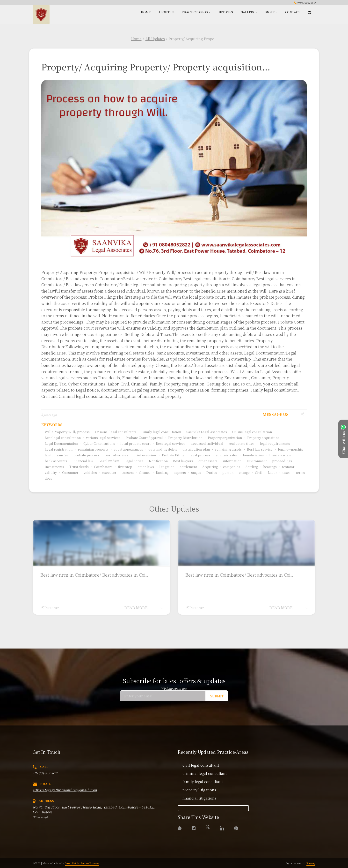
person (226, 472)
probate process (85, 455)
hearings (268, 467)
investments (53, 467)
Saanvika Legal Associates (205, 432)
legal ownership (289, 449)
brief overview (143, 455)
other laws (144, 467)
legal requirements (273, 443)
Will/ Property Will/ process (65, 432)
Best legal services (169, 443)
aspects (178, 472)
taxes (285, 472)
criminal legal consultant (205, 773)
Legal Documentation (60, 443)
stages (194, 472)
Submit (217, 696)
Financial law (81, 461)
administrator (225, 455)
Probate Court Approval (143, 438)
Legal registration (57, 449)
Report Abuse (293, 863)
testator (286, 467)
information (230, 461)
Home (136, 39)
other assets (206, 461)
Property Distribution (184, 438)
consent (126, 472)
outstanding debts (161, 449)
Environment (255, 461)
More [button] (270, 12)
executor (108, 472)
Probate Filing (171, 455)
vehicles (89, 472)
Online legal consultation (250, 432)
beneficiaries (252, 455)
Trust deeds (77, 467)
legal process (198, 455)
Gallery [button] (248, 12)
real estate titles (240, 443)
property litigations (199, 790)
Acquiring (208, 467)
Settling (250, 467)
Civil (257, 472)
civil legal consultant (201, 765)
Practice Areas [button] (195, 12)
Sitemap (311, 863)
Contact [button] (293, 12)
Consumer (69, 472)
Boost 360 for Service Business (82, 863)
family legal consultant (203, 782)
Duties (210, 472)
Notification (157, 461)
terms (299, 472)
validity (49, 472)
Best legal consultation (61, 438)
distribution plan (194, 449)
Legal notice (132, 461)
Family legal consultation (160, 432)
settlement (187, 467)
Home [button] (146, 12)
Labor (271, 472)
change (243, 472)
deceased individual (205, 443)
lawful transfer (55, 455)
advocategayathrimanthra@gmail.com (65, 790)
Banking (160, 472)
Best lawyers (181, 461)
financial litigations (199, 798)
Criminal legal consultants (114, 432)
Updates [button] (226, 12)
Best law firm (107, 461)
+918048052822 (45, 773)
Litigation (165, 467)
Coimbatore (102, 467)
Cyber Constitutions (98, 443)
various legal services (101, 438)
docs (47, 478)
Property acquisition (262, 438)
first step (123, 467)
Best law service (258, 449)
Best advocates (115, 455)
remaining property (91, 449)
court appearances (127, 449)
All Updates (155, 39)
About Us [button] (166, 12)
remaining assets (227, 449)
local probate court (134, 443)
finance (143, 472)
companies (230, 467)
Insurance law (279, 455)
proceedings (280, 461)
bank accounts (54, 461)
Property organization (223, 438)
